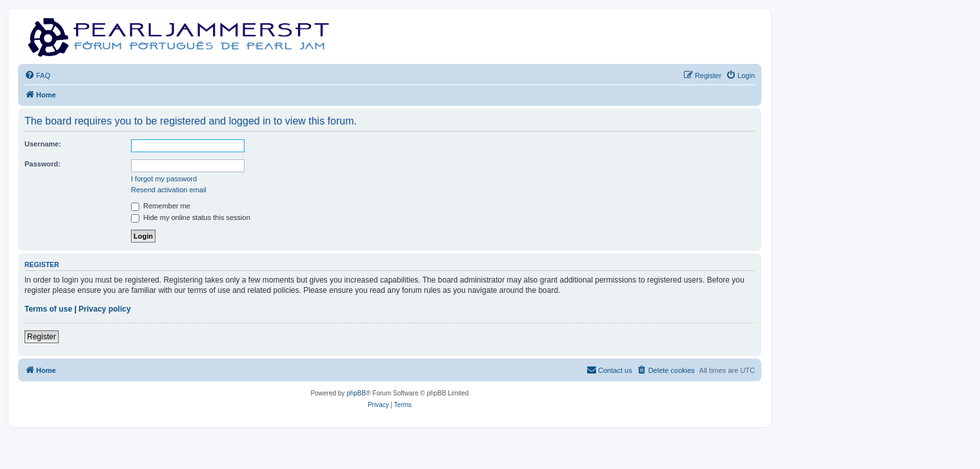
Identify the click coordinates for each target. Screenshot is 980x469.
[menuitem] (37, 75)
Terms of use (48, 309)
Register (42, 337)
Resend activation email (169, 190)
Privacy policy (105, 309)
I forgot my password (164, 179)
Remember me (161, 206)
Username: (43, 144)
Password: (43, 164)
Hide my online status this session (191, 217)
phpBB (356, 393)
